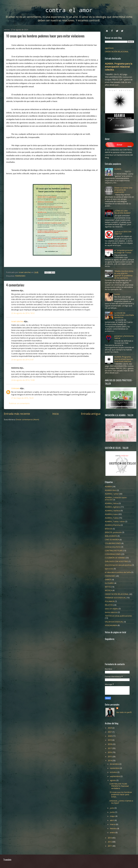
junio (112, 812)
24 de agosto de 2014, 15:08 (23, 380)
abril (112, 820)
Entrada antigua (91, 414)
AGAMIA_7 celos (112, 518)
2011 (110, 846)
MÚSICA (108, 590)
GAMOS (108, 580)
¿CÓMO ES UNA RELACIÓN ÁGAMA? (122, 212)
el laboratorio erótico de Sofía (118, 572)
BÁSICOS (109, 529)
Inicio (56, 414)
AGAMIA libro (111, 490)
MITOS (108, 587)
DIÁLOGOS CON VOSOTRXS (116, 561)
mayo (113, 816)
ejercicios (109, 569)
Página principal (107, 30)
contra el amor (69, 10)
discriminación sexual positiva (118, 565)
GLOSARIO (109, 583)
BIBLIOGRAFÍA (111, 536)
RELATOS (109, 605)
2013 (110, 838)
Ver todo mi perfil (124, 712)
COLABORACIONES (113, 543)
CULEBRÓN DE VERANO (115, 558)
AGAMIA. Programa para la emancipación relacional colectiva (119, 67)
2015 (110, 756)
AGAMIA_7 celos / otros (115, 521)
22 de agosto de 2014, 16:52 (23, 313)
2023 (110, 728)
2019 (110, 740)
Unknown (15, 388)
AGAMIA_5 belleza (113, 511)
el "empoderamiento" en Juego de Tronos (124, 251)
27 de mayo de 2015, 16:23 (22, 398)
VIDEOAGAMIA (111, 625)
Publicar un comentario (19, 403)
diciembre (115, 764)
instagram (122, 30)
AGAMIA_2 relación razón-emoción (116, 499)
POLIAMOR (110, 601)
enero (113, 832)
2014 (110, 760)
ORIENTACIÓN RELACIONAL (117, 52)
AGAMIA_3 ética (112, 503)
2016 (110, 752)
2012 (110, 842)
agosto (113, 780)
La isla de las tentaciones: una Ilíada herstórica (124, 315)
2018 (110, 744)
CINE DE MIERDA (112, 540)
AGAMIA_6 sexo (111, 514)
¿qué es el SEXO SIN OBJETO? (123, 233)
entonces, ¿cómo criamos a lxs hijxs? (121, 802)
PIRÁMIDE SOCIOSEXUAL (115, 598)
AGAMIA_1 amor (112, 494)
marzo (113, 824)
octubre (114, 772)
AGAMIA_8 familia (113, 525)
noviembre (115, 768)
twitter (117, 30)
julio (112, 808)
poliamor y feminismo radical (124, 337)
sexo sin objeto (111, 609)
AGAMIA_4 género (113, 507)
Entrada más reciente (17, 414)
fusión (117, 294)
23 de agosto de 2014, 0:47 (22, 360)
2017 (110, 748)
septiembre (115, 776)
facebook (112, 30)
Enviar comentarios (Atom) (27, 419)
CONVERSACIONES (113, 554)
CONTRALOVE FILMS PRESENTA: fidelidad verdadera (119, 786)
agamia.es (109, 48)
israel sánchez (17, 321)
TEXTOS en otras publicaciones (118, 616)
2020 (110, 736)
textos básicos (111, 612)
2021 (110, 732)
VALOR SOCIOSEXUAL (114, 622)
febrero (113, 828)
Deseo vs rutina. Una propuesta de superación (123, 190)
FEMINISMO (20, 276)
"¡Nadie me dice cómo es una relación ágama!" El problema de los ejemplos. (124, 274)
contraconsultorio (113, 547)
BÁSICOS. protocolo (113, 532)
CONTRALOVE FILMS (114, 551)
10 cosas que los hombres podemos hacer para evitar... (121, 794)
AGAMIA (118, 169)
